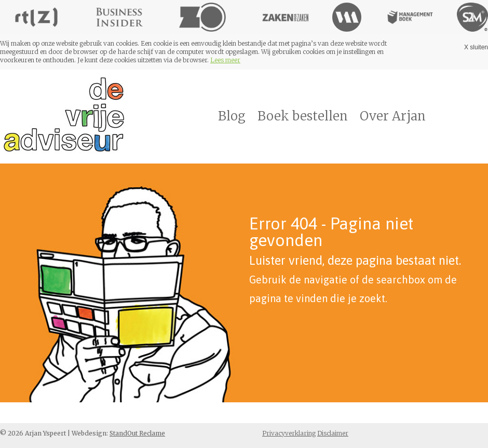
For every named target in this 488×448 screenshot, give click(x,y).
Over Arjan (393, 116)
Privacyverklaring (289, 433)
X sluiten (476, 47)
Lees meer (225, 60)
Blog (232, 116)
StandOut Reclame (137, 433)
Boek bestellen (303, 116)
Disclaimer (333, 433)
